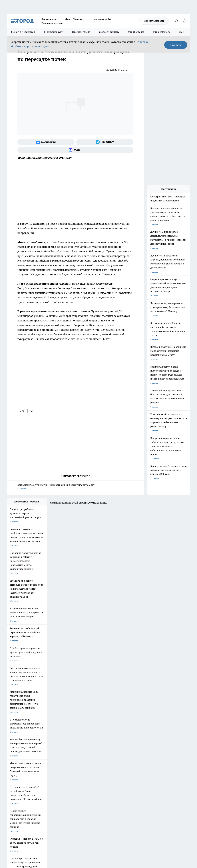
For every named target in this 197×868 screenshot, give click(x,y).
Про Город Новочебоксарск (18, 744)
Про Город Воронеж (94, 744)
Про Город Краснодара (69, 755)
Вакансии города (81, 32)
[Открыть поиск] (177, 21)
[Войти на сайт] (184, 21)
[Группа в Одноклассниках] (149, 749)
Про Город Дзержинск (16, 755)
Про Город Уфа (92, 748)
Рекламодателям (52, 23)
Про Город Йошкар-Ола (70, 744)
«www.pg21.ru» (28, 780)
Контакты (88, 767)
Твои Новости (39, 744)
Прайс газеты (12, 774)
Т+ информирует (53, 32)
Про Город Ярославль (16, 748)
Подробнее (102, 819)
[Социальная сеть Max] (75, 150)
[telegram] (33, 411)
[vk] (22, 411)
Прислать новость (154, 21)
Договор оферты (53, 770)
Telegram (10, 767)
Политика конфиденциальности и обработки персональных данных (36, 824)
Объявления (12, 770)
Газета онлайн (102, 19)
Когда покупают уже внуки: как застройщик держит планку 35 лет (75, 487)
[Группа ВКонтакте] (46, 142)
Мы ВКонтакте (136, 32)
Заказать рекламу (109, 32)
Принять (176, 45)
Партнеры (89, 774)
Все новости (49, 19)
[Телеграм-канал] (105, 142)
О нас (48, 767)
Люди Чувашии (75, 19)
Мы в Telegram (161, 32)
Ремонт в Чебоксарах (23, 32)
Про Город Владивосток (43, 755)
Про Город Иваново (121, 744)
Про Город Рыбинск (68, 748)
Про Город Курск (40, 748)
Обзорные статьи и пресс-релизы (99, 770)
